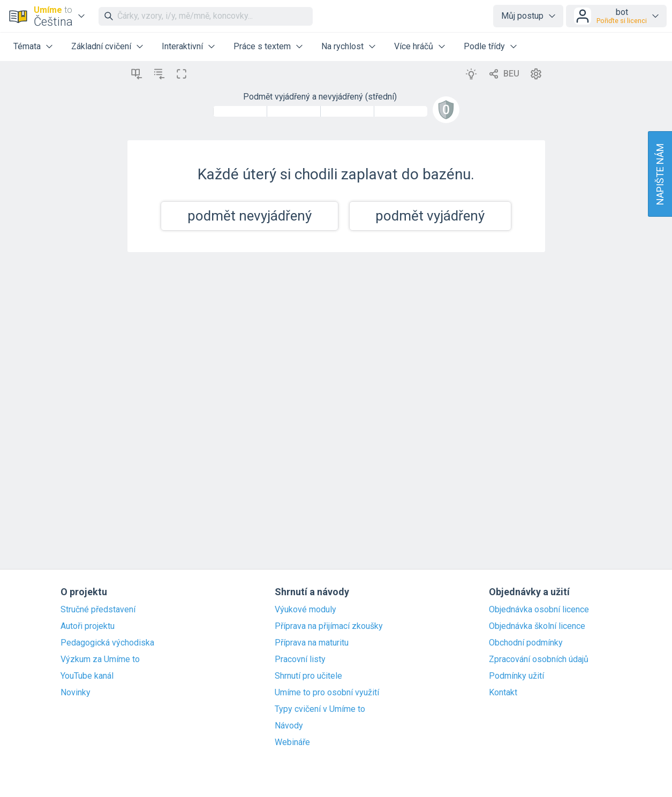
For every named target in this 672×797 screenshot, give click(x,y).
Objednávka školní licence (537, 626)
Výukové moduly (305, 610)
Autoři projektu (88, 626)
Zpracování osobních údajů (539, 659)
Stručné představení (98, 610)
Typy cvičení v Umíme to (320, 709)
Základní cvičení (101, 46)
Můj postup (522, 16)
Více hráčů (414, 46)
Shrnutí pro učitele (308, 676)
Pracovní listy (300, 659)
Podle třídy (484, 46)
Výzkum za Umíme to (100, 659)
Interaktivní (182, 46)
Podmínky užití (516, 676)
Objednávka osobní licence (539, 610)
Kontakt (503, 693)
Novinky (75, 693)
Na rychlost (342, 46)
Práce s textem (262, 46)
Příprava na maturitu (312, 643)
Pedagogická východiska (107, 643)
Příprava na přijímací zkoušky (329, 626)
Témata (27, 46)
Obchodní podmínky (526, 643)
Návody (289, 726)
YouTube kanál (87, 676)
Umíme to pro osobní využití (327, 693)
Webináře (292, 742)
